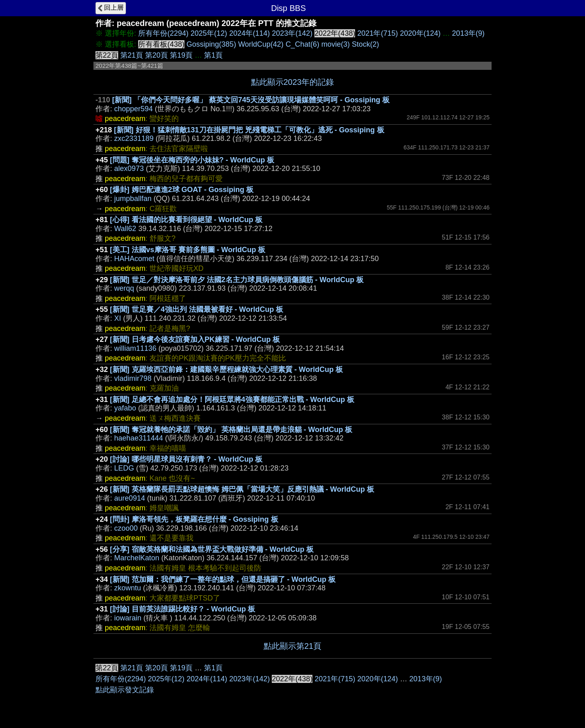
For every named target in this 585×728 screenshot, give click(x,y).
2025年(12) (209, 33)
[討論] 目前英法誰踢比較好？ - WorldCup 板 (183, 609)
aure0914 (130, 498)
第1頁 (213, 55)
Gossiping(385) (211, 44)
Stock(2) (365, 44)
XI (118, 318)
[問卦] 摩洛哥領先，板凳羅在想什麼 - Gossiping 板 (194, 519)
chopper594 (133, 109)
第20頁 (156, 55)
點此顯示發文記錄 (125, 690)
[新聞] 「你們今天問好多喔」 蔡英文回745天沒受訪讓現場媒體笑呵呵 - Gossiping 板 (251, 100)
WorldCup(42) (261, 44)
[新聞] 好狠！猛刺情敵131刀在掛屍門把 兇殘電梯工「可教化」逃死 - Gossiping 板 (249, 130)
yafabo (125, 408)
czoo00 (126, 528)
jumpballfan (133, 199)
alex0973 (129, 168)
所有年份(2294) (163, 33)
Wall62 (125, 229)
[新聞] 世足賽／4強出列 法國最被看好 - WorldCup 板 (197, 309)
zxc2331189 (134, 138)
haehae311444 (139, 438)
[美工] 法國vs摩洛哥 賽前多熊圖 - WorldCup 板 (188, 250)
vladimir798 (133, 378)
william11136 (135, 348)
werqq (124, 288)
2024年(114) (249, 33)
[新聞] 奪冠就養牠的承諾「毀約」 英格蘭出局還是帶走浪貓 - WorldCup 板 (231, 430)
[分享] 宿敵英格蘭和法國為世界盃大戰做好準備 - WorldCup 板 (212, 549)
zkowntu (128, 588)
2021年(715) (377, 33)
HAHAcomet (134, 259)
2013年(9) (468, 33)
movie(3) (336, 44)
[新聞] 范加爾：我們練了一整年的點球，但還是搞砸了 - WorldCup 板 (223, 579)
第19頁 (181, 55)
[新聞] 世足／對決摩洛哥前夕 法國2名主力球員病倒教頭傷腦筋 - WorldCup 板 (237, 280)
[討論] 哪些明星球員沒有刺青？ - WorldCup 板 (186, 459)
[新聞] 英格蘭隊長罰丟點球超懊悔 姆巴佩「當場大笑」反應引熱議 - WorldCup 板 (242, 489)
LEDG (124, 468)
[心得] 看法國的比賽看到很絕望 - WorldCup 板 (186, 220)
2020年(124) (420, 33)
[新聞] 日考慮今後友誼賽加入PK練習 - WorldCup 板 (195, 339)
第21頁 (132, 55)
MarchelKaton (137, 558)
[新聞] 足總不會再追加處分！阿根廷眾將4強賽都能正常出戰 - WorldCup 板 (232, 400)
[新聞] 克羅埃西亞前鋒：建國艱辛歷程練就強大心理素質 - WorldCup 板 (227, 369)
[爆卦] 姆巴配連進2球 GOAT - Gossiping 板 (182, 190)
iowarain (128, 618)
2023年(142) (292, 33)
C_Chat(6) (302, 44)
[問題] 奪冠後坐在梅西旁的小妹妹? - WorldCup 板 (192, 160)
